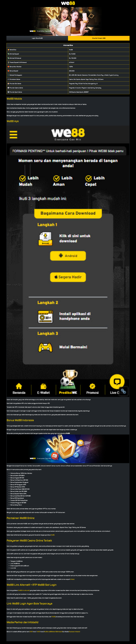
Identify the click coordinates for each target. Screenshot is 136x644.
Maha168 (54, 632)
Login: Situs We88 (37, 38)
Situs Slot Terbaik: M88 (99, 38)
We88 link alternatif (24, 590)
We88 (53, 535)
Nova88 (49, 632)
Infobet (72, 579)
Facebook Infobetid (74, 632)
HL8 (46, 632)
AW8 (31, 632)
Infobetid (60, 632)
